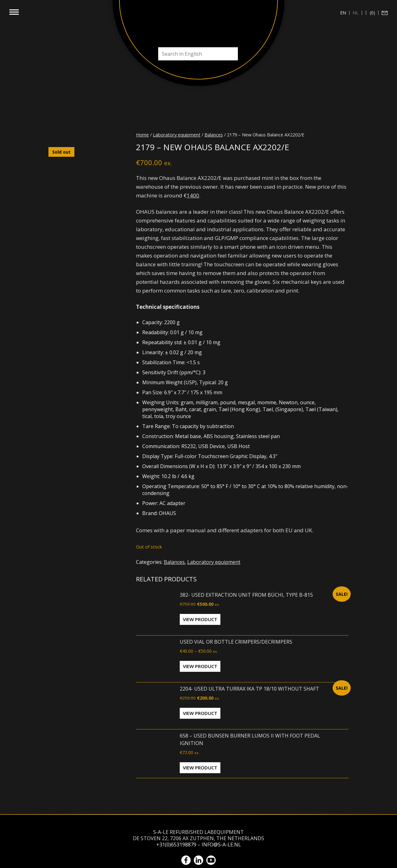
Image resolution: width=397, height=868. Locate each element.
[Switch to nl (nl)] (356, 13)
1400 (193, 195)
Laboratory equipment (177, 135)
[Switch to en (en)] (343, 13)
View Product (200, 619)
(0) (372, 13)
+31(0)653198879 (176, 845)
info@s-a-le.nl (221, 845)
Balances (214, 135)
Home (142, 135)
